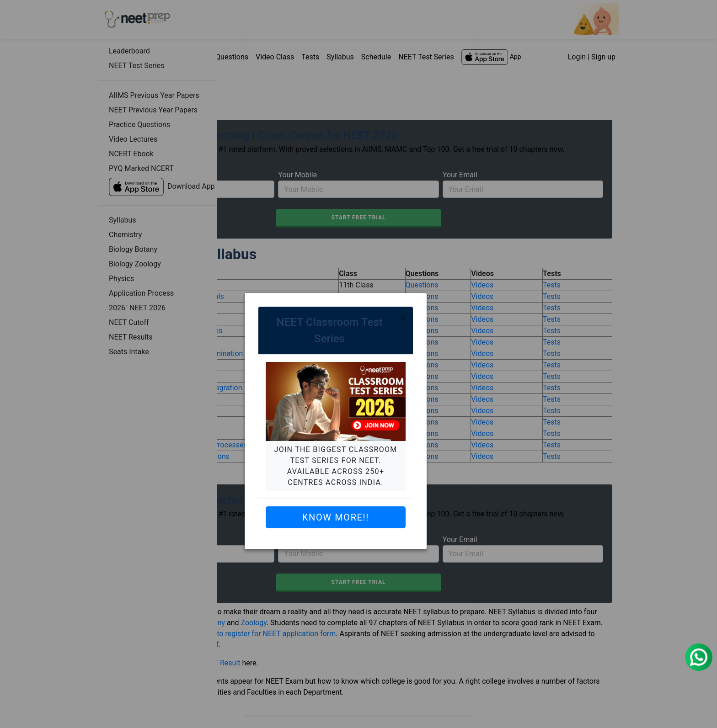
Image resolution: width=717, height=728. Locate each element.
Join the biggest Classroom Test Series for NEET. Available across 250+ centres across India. (336, 466)
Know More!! (336, 517)
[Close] (403, 319)
